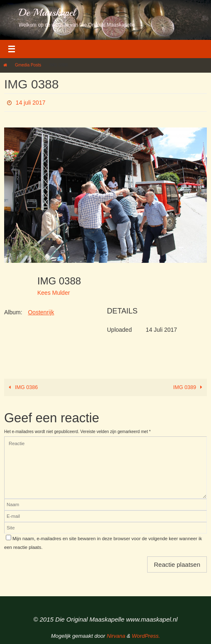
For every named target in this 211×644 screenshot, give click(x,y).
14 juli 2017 (31, 103)
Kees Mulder (54, 293)
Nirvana (116, 636)
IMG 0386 (22, 387)
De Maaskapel (47, 12)
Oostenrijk (41, 312)
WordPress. (146, 636)
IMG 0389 (189, 387)
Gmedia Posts (28, 65)
